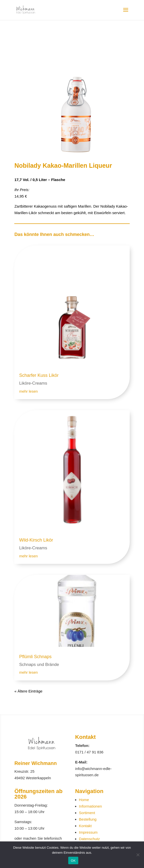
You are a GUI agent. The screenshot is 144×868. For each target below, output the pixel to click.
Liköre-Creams (33, 383)
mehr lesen (28, 391)
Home (84, 800)
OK (73, 861)
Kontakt (85, 826)
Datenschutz (89, 839)
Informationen (91, 806)
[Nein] (138, 855)
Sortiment (87, 813)
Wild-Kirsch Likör (36, 540)
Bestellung (88, 819)
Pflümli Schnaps (35, 657)
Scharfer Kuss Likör (39, 375)
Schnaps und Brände (39, 665)
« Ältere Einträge (28, 691)
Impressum (88, 832)
